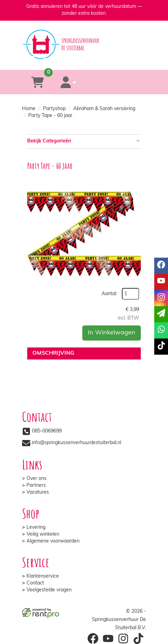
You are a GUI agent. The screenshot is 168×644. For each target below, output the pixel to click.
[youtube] (108, 638)
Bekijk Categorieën (84, 141)
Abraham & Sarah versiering (104, 109)
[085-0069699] (56, 60)
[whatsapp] (111, 60)
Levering (36, 528)
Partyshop (54, 109)
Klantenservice (43, 576)
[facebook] (93, 638)
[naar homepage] (84, 38)
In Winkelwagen (112, 333)
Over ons (36, 479)
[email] (161, 314)
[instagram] (123, 638)
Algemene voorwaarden (53, 541)
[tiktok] (138, 638)
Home (29, 109)
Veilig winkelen (43, 534)
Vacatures (38, 492)
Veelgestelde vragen (49, 590)
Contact (35, 583)
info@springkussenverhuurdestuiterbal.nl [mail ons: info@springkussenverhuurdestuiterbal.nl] (76, 443)
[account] (69, 82)
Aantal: (109, 294)
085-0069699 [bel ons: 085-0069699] (47, 431)
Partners (36, 486)
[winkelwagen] (38, 82)
